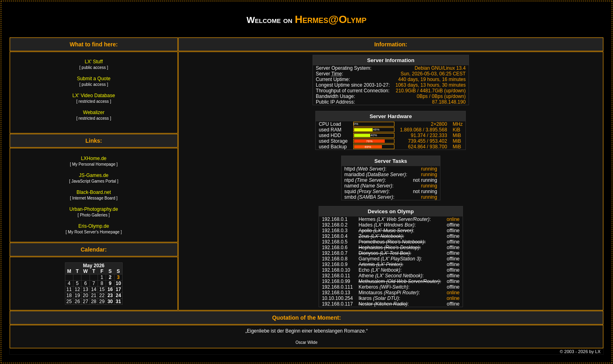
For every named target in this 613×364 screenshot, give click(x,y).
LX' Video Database (94, 96)
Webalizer (94, 112)
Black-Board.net (94, 192)
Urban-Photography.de (94, 209)
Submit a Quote (94, 79)
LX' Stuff (94, 62)
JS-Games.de (94, 175)
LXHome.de (94, 158)
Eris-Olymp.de (94, 226)
